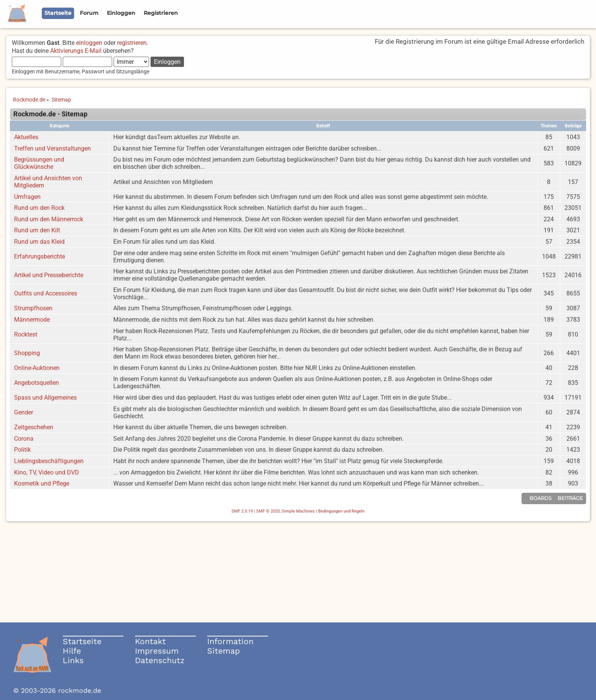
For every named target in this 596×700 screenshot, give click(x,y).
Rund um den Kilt (37, 230)
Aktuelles (26, 137)
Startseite (82, 641)
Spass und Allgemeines (45, 398)
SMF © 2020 (268, 511)
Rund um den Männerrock (49, 219)
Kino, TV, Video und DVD (47, 472)
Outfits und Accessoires (46, 293)
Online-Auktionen (37, 368)
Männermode (32, 320)
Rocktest (26, 334)
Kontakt (150, 641)
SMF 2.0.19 (242, 511)
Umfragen (27, 197)
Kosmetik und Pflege (42, 483)
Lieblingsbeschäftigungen (49, 461)
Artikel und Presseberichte (49, 275)
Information (230, 641)
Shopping (27, 353)
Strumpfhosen (33, 308)
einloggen (89, 43)
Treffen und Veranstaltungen (52, 148)
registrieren (132, 43)
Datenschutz (160, 660)
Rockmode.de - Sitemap (50, 114)
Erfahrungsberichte (40, 256)
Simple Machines (298, 511)
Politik (22, 450)
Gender (24, 412)
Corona (24, 439)
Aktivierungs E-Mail (76, 51)
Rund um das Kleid (39, 242)
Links (73, 660)
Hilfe (72, 651)
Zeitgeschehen (34, 427)
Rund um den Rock (39, 208)
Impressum (157, 651)
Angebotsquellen (36, 383)
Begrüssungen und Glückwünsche (39, 163)
